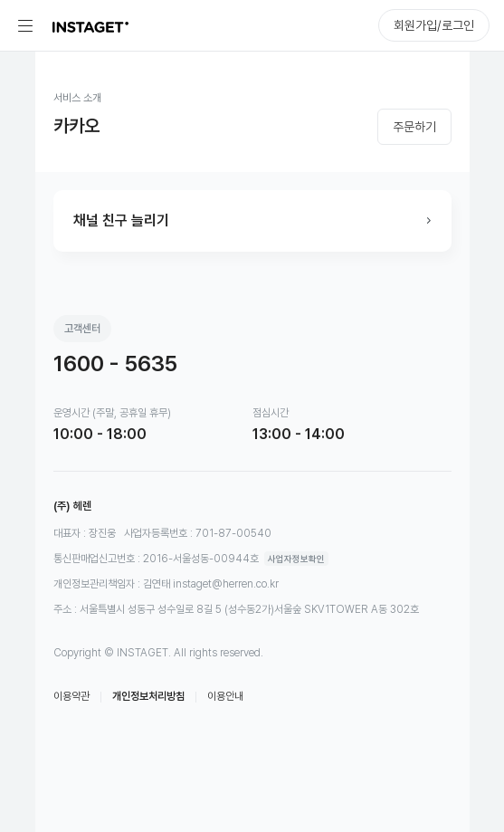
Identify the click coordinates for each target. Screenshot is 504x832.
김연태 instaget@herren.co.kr (211, 584)
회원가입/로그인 (434, 25)
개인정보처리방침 (148, 696)
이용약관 (71, 696)
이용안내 (225, 696)
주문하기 (414, 127)
